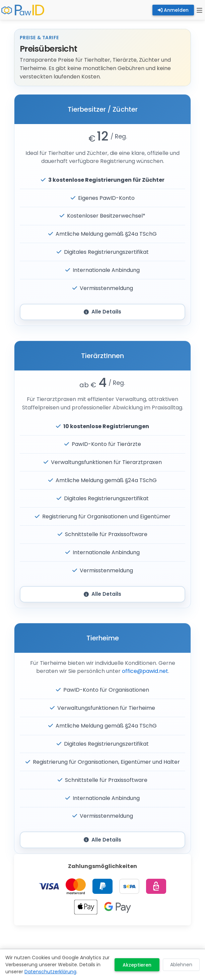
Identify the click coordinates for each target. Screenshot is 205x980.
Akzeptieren (137, 965)
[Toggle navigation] (199, 10)
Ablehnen (181, 965)
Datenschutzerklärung (50, 972)
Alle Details (102, 312)
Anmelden (173, 10)
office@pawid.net (145, 671)
